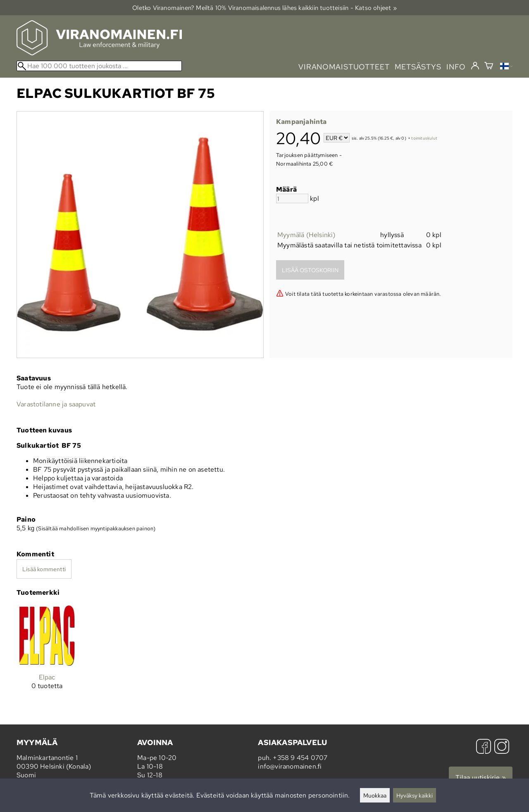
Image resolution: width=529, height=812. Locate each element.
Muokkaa (375, 795)
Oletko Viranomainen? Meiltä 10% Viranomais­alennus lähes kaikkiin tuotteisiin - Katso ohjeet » (264, 8)
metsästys (418, 67)
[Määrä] (292, 198)
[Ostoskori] (489, 67)
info (456, 67)
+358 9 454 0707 (300, 758)
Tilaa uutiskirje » (481, 778)
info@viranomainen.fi (290, 766)
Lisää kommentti (44, 569)
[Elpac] (47, 654)
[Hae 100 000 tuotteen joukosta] (99, 66)
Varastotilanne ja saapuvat (56, 404)
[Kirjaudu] (475, 66)
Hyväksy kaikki (415, 795)
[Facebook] (484, 747)
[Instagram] (502, 747)
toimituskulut (424, 139)
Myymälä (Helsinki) (306, 235)
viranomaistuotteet (344, 67)
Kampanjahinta (301, 122)
